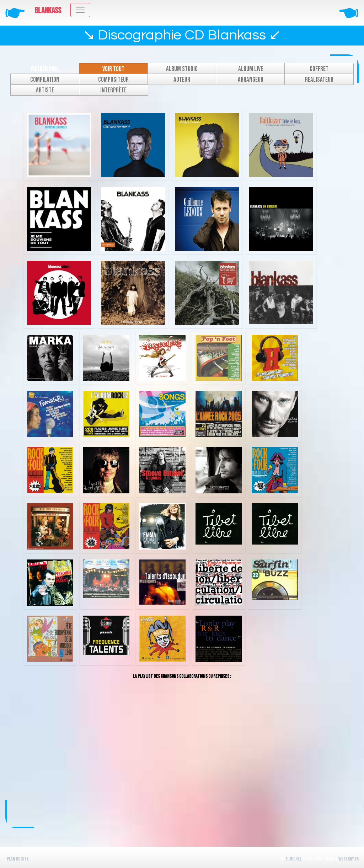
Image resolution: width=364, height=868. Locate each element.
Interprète (113, 90)
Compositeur (113, 80)
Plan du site (18, 859)
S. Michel (293, 859)
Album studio (182, 69)
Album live (251, 69)
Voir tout (113, 69)
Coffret (319, 69)
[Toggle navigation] (80, 10)
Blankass (48, 11)
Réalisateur (319, 80)
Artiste (45, 90)
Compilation (45, 80)
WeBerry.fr (349, 859)
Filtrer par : (45, 69)
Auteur (182, 80)
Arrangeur (251, 80)
